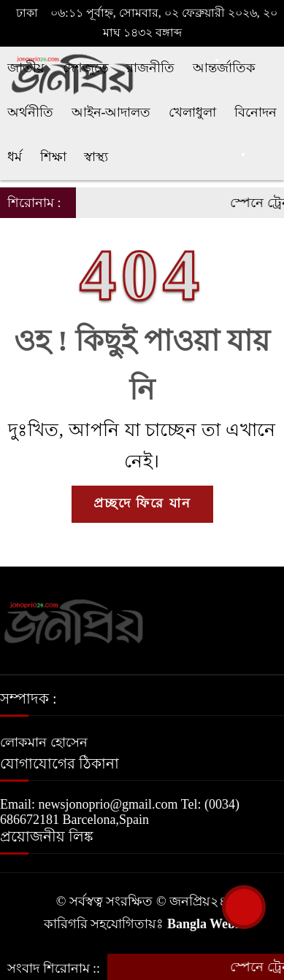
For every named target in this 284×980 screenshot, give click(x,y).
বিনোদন (256, 112)
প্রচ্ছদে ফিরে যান (142, 503)
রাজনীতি (150, 68)
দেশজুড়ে (86, 68)
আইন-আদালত (111, 112)
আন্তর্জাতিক (224, 68)
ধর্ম (15, 157)
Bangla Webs (204, 924)
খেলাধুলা (192, 112)
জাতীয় (26, 68)
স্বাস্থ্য (96, 157)
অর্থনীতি (30, 112)
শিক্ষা (53, 157)
